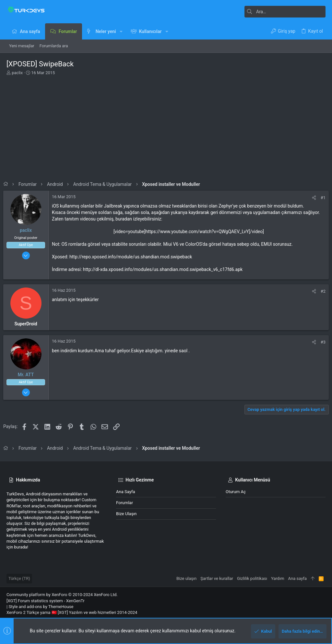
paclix (17, 73)
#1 (320, 198)
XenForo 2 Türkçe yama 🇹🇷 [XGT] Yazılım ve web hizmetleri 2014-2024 (72, 612)
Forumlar (124, 503)
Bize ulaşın (126, 514)
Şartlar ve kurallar (217, 578)
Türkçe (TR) (19, 578)
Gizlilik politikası (252, 578)
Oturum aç (236, 492)
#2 (320, 291)
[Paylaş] (311, 198)
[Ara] (285, 12)
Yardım (278, 578)
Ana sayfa (125, 492)
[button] (121, 31)
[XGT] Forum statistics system (46, 601)
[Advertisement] (166, 126)
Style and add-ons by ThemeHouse (41, 607)
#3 (320, 342)
